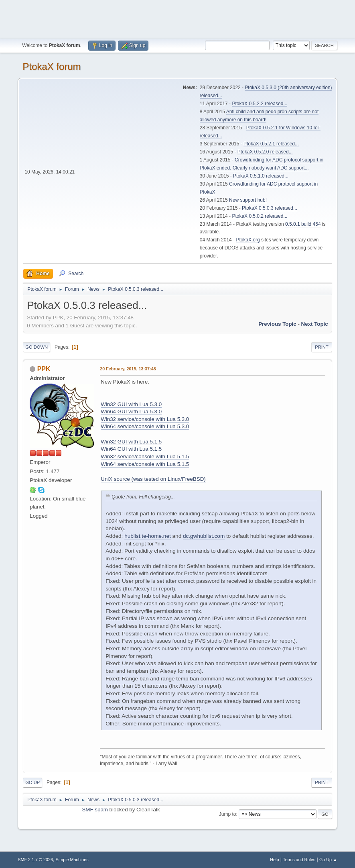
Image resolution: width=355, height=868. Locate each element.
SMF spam (95, 810)
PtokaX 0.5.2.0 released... (265, 152)
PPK (44, 369)
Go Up (32, 782)
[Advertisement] (178, 18)
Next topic (315, 324)
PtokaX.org (248, 240)
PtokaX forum (52, 66)
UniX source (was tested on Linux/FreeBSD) (153, 479)
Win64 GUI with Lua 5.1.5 (131, 449)
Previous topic (277, 324)
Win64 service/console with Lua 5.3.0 (145, 426)
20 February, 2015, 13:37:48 (128, 369)
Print (322, 347)
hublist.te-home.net (148, 536)
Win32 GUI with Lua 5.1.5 (131, 442)
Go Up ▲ (328, 860)
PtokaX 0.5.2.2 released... (260, 104)
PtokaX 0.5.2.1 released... (271, 144)
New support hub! (248, 200)
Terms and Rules (299, 860)
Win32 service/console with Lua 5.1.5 (145, 456)
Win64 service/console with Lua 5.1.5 (145, 464)
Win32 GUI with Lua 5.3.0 (131, 404)
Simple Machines (72, 860)
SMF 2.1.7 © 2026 (35, 860)
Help (274, 860)
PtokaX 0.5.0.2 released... (260, 216)
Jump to (228, 814)
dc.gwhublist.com (204, 536)
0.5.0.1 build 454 (303, 224)
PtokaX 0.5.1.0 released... (261, 176)
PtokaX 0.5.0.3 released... (270, 208)
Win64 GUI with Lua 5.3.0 (131, 412)
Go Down (37, 347)
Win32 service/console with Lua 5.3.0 (145, 419)
